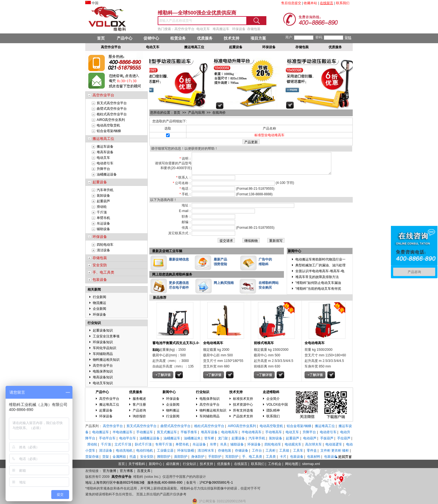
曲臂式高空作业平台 (112, 109)
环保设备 (99, 315)
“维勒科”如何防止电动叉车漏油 (318, 287)
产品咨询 (139, 410)
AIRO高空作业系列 (111, 120)
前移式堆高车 (264, 347)
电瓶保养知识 (103, 371)
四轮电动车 (105, 245)
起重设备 (106, 410)
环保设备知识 (103, 342)
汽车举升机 (105, 190)
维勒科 (264, 268)
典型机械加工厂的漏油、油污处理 (320, 269)
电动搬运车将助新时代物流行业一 (320, 264)
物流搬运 (99, 303)
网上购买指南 (224, 287)
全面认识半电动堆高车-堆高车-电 (320, 275)
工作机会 (275, 464)
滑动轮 (102, 207)
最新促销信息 (179, 264)
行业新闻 (99, 297)
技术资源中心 (243, 405)
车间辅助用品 (103, 354)
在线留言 (241, 464)
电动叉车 (103, 158)
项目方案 (258, 38)
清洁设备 (103, 250)
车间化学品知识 (104, 348)
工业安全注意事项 (106, 336)
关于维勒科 (137, 464)
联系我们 (273, 416)
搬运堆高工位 (109, 405)
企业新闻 (99, 309)
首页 (101, 38)
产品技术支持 (243, 416)
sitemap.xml (311, 464)
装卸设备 (103, 196)
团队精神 (273, 410)
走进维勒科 (271, 392)
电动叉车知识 (103, 383)
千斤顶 (102, 212)
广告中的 (265, 264)
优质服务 (205, 38)
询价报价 (139, 416)
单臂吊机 (103, 218)
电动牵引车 (105, 163)
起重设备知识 (103, 330)
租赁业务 (178, 38)
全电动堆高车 (213, 347)
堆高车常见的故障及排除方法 (317, 281)
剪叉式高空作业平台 (112, 103)
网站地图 (292, 464)
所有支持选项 (243, 410)
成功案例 (172, 464)
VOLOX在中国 (277, 405)
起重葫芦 (103, 201)
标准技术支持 (243, 399)
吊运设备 (103, 223)
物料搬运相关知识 (106, 360)
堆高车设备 (105, 152)
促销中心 (151, 38)
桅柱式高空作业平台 (112, 114)
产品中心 (125, 38)
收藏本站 (310, 3)
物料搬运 (173, 410)
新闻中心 (169, 392)
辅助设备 (103, 229)
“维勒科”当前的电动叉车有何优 (318, 293)
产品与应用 (197, 113)
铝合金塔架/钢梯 (109, 131)
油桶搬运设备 (107, 174)
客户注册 (139, 405)
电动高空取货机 (108, 125)
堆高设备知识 (103, 377)
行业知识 (94, 323)
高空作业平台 (103, 366)
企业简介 (273, 399)
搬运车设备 (105, 147)
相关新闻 (94, 289)
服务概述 (139, 399)
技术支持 (232, 38)
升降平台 (103, 169)
